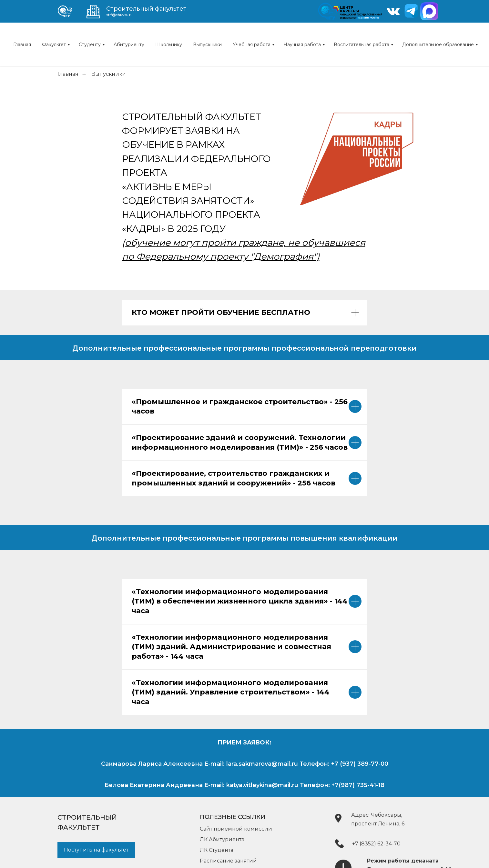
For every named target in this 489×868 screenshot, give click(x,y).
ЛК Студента (217, 850)
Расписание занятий (228, 861)
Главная (22, 45)
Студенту (90, 45)
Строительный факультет (146, 9)
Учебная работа (252, 45)
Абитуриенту (129, 45)
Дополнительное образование (438, 45)
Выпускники (207, 45)
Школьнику (169, 45)
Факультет (54, 45)
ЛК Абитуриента (222, 839)
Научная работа (302, 45)
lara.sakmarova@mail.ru (262, 764)
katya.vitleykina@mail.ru (262, 785)
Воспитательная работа (362, 45)
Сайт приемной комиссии (236, 829)
